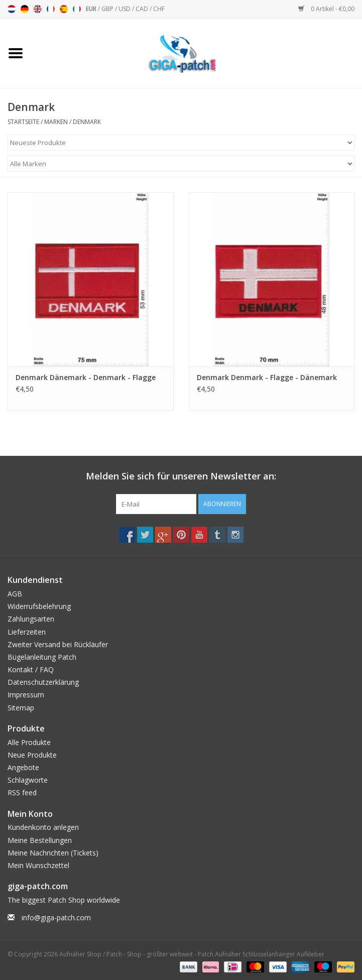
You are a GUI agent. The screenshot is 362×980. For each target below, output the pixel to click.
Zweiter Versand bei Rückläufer (58, 644)
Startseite (23, 122)
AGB (15, 594)
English (38, 9)
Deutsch (25, 9)
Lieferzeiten (27, 632)
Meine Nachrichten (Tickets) (53, 853)
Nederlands (12, 9)
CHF (159, 9)
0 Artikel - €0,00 (326, 9)
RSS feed (22, 792)
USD (125, 9)
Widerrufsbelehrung (39, 606)
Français (51, 9)
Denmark (87, 122)
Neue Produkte (32, 755)
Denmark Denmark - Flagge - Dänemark (267, 377)
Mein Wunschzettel (38, 865)
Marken (56, 122)
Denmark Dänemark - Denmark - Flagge (86, 377)
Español (64, 9)
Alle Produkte (29, 742)
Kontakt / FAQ (31, 669)
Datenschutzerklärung (43, 682)
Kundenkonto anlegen (43, 827)
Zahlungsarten (31, 619)
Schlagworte (28, 780)
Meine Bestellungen (40, 840)
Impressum (26, 695)
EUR (92, 9)
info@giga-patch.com (56, 917)
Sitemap (21, 708)
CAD (143, 9)
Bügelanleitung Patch (42, 657)
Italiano (77, 9)
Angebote (23, 767)
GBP (108, 9)
